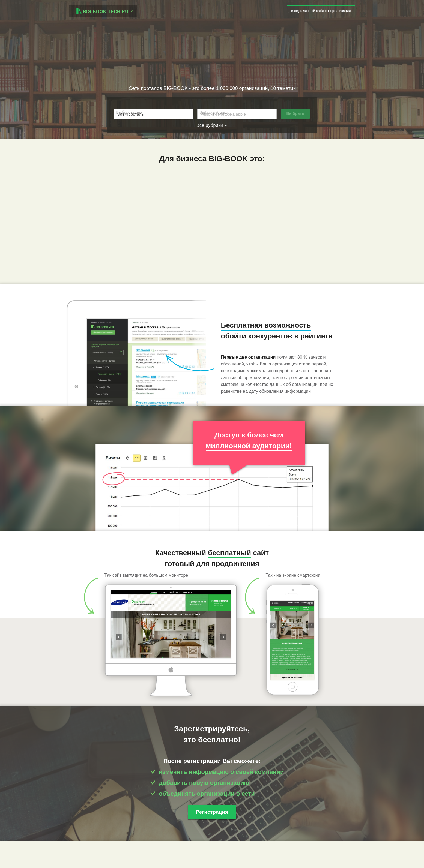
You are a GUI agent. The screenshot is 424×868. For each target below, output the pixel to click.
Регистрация (212, 812)
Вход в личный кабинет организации (321, 11)
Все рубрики (212, 125)
